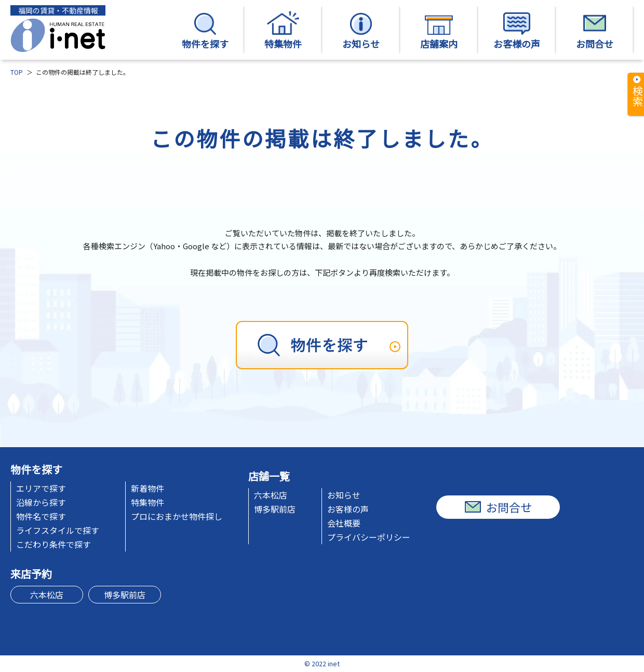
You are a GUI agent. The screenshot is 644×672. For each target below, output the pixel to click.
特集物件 (283, 31)
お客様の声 (517, 31)
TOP (17, 72)
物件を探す (205, 31)
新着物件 (147, 488)
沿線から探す (41, 502)
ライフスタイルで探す (58, 530)
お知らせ (361, 31)
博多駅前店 (275, 509)
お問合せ (595, 31)
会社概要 (344, 523)
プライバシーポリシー (369, 537)
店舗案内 (439, 31)
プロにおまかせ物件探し (177, 516)
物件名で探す (41, 516)
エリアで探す (41, 488)
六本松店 (271, 495)
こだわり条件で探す (53, 544)
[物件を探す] (322, 345)
